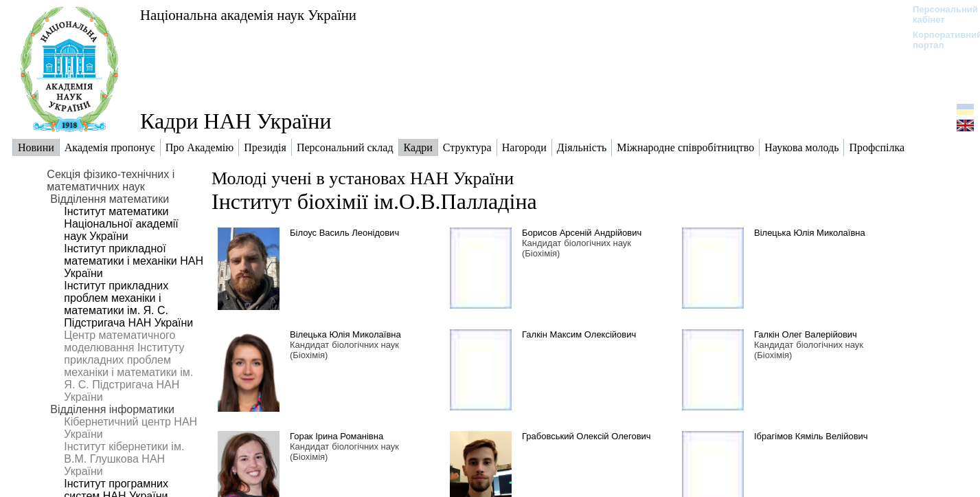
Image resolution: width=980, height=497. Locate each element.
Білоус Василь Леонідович (344, 233)
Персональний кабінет (938, 14)
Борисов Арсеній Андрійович (582, 233)
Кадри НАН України (236, 121)
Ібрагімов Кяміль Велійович (811, 436)
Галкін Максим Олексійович (579, 334)
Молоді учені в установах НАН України (363, 178)
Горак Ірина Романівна (337, 436)
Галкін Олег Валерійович (806, 334)
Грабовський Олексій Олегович (586, 436)
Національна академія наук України (248, 15)
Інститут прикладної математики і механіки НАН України (134, 261)
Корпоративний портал (938, 40)
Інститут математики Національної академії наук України (121, 224)
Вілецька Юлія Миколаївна (810, 233)
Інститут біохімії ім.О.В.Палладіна (374, 201)
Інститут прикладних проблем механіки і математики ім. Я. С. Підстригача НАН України (128, 304)
